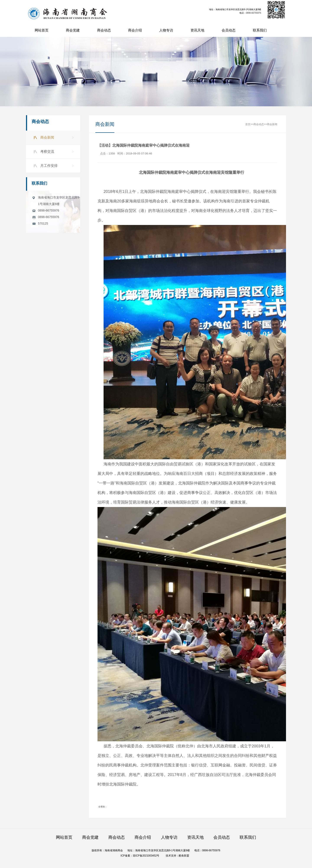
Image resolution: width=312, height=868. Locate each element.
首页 (248, 125)
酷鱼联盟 (184, 856)
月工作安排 (47, 166)
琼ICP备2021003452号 (146, 856)
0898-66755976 (254, 13)
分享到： (103, 807)
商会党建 (73, 30)
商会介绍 (135, 30)
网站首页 (42, 30)
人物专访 (166, 30)
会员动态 (229, 30)
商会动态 (104, 30)
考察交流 (46, 152)
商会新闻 (46, 137)
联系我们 (260, 30)
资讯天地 (197, 30)
